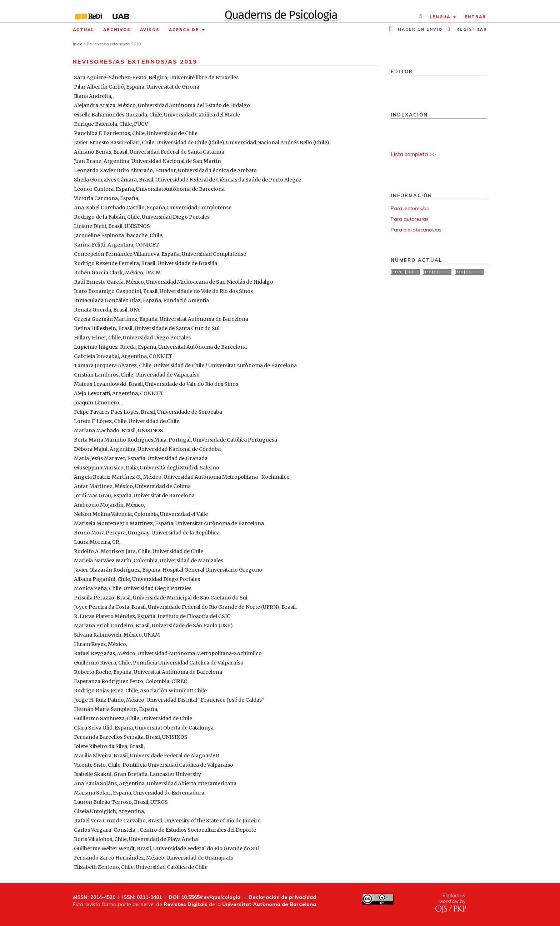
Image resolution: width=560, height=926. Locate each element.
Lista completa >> (413, 154)
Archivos (117, 30)
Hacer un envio (419, 29)
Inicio (77, 44)
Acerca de (185, 30)
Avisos (150, 30)
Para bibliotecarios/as (416, 230)
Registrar (471, 29)
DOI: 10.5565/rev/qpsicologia (204, 897)
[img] (280, 11)
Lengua (441, 17)
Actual (83, 30)
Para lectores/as (410, 208)
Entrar (475, 17)
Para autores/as (410, 219)
